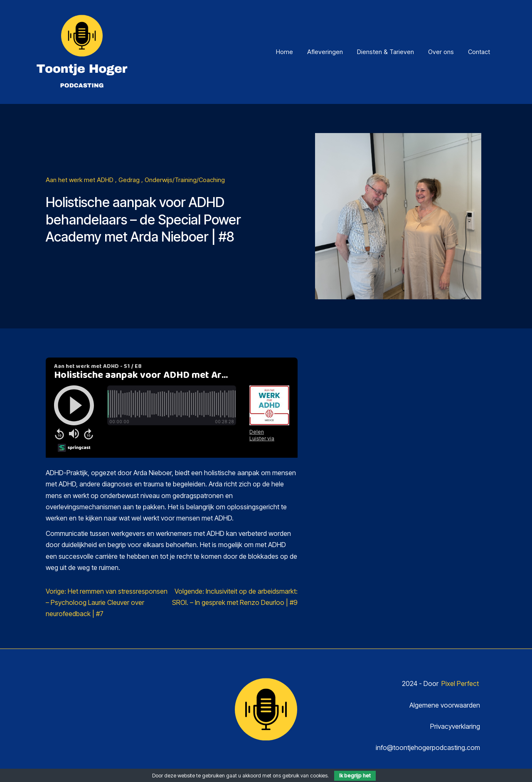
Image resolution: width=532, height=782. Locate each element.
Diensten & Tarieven (385, 52)
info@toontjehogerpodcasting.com (428, 747)
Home (284, 52)
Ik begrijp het (355, 776)
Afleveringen (325, 52)
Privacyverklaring (455, 726)
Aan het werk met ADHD (80, 180)
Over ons (441, 52)
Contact (479, 52)
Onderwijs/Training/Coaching (185, 180)
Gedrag (130, 180)
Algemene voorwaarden (445, 705)
